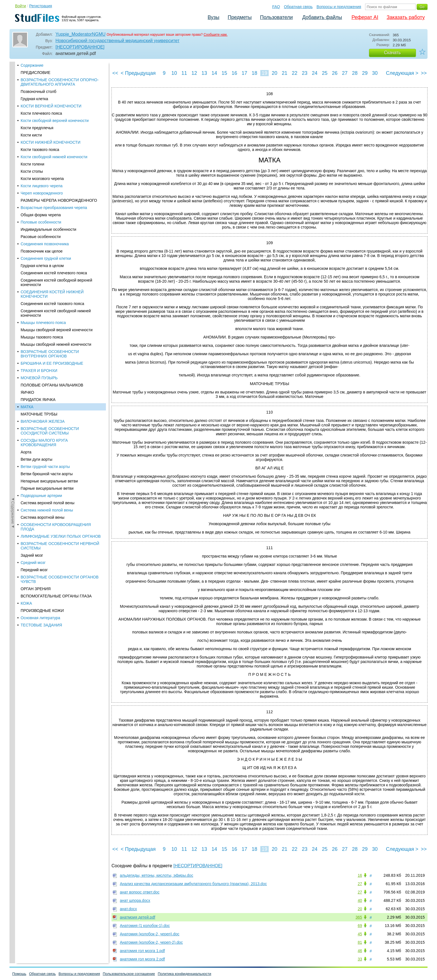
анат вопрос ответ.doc (140, 892)
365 (359, 917)
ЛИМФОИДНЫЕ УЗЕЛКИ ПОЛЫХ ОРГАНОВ (61, 203)
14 (214, 73)
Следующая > (402, 73)
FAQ (276, 7)
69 (360, 926)
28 (355, 73)
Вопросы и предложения (339, 7)
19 (264, 73)
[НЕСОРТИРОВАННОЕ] (80, 47)
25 (325, 73)
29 (365, 73)
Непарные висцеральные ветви (49, 148)
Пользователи (276, 17)
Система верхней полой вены (48, 170)
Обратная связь (298, 7)
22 (295, 73)
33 (360, 959)
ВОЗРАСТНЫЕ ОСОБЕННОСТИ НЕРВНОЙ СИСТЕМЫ (60, 213)
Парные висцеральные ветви (47, 155)
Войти (20, 6)
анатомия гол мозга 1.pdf (142, 951)
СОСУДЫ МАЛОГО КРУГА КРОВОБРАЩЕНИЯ (44, 109)
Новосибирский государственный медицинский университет (117, 41)
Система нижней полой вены (47, 177)
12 (194, 73)
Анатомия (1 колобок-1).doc (145, 926)
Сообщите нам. (216, 35)
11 (184, 73)
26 (335, 73)
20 (275, 73)
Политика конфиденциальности (184, 974)
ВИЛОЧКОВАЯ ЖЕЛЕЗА (43, 88)
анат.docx (128, 909)
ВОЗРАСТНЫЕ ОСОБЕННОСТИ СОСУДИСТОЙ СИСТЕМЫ (50, 98)
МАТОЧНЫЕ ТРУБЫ (39, 81)
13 (204, 73)
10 (174, 73)
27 (345, 73)
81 (360, 942)
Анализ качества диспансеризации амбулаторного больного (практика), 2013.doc (193, 884)
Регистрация (41, 6)
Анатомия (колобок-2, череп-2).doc (151, 942)
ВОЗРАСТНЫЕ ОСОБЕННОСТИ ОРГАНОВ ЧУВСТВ (60, 246)
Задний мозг (32, 222)
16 (234, 73)
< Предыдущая (138, 73)
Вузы (213, 17)
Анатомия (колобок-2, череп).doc (150, 934)
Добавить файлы (322, 17)
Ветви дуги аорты (37, 126)
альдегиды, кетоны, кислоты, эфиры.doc (156, 875)
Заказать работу (406, 17)
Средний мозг (33, 229)
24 (315, 73)
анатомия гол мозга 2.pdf (142, 959)
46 (360, 951)
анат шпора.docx (135, 900)
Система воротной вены (43, 184)
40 (360, 900)
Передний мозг (34, 237)
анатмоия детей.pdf (138, 917)
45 (360, 934)
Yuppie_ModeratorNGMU (81, 34)
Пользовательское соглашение (129, 974)
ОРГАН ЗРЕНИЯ (36, 256)
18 (254, 73)
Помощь (19, 974)
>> (424, 73)
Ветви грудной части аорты (45, 133)
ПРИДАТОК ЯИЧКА (38, 66)
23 (305, 73)
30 (375, 73)
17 (244, 73)
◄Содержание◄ (13, 159)
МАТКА (27, 74)
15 (224, 73)
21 (285, 73)
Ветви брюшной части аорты (47, 141)
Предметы (240, 17)
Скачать (392, 53)
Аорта (26, 119)
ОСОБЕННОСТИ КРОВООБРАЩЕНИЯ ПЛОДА (56, 194)
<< (115, 73)
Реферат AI (365, 17)
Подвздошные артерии (41, 162)
